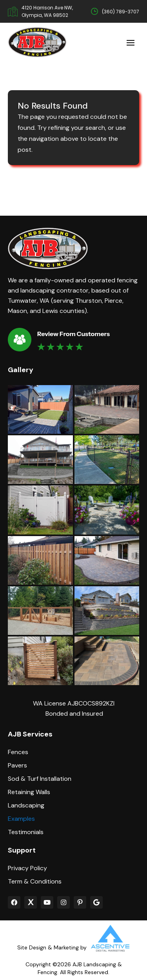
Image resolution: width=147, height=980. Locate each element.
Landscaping (26, 805)
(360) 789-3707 (121, 12)
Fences (18, 752)
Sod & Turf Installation (40, 779)
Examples (21, 819)
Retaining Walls (29, 792)
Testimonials (26, 832)
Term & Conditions (35, 882)
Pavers (17, 765)
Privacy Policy (27, 868)
